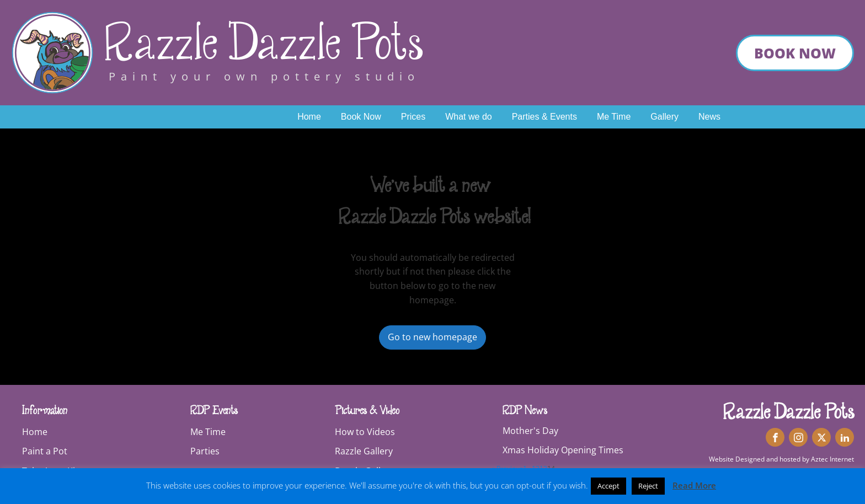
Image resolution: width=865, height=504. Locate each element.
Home (309, 117)
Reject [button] (648, 486)
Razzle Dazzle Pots (264, 44)
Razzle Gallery (364, 451)
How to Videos (365, 432)
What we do (468, 117)
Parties (205, 451)
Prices (413, 117)
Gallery (664, 117)
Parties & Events (544, 117)
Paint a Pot (45, 451)
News (709, 117)
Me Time (614, 117)
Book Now (361, 117)
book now (795, 53)
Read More (694, 485)
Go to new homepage (432, 337)
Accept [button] (608, 486)
